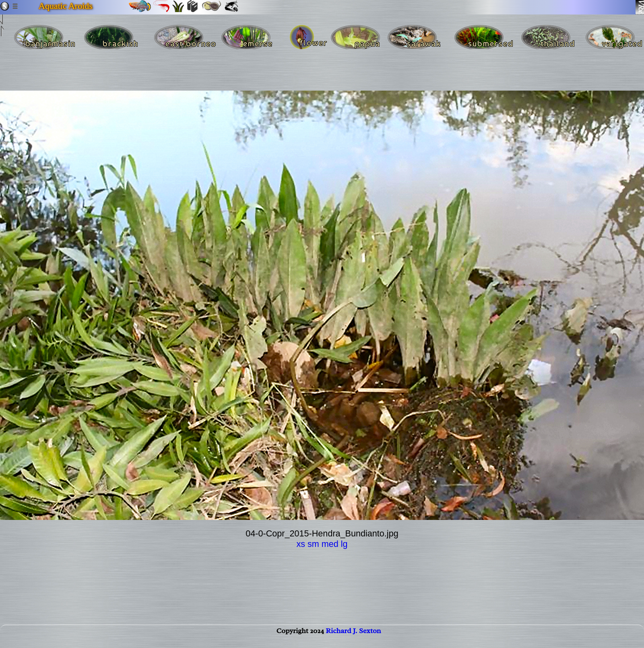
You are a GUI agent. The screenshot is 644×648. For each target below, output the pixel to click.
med (330, 544)
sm (313, 544)
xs (301, 544)
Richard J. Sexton (353, 639)
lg (344, 544)
